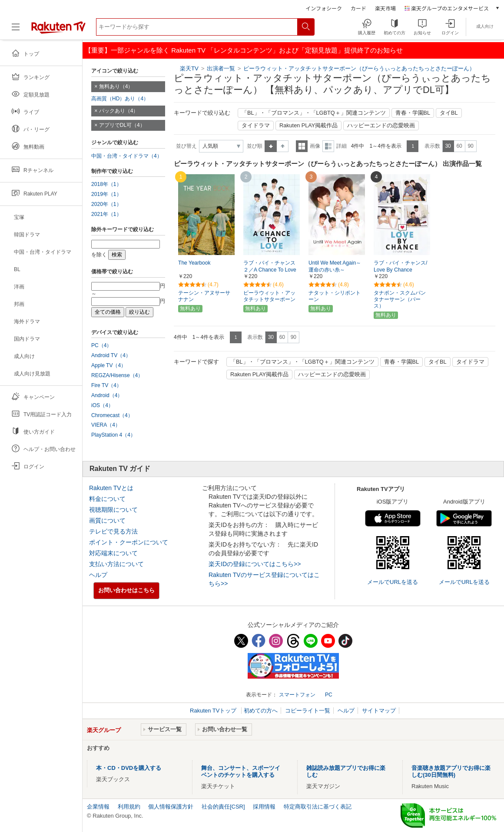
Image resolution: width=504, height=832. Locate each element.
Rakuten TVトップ (214, 711)
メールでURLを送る (393, 582)
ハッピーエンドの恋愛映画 (381, 126)
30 (448, 146)
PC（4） (102, 345)
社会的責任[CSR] (223, 807)
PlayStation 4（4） (113, 435)
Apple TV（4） (109, 365)
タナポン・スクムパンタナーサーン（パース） (400, 299)
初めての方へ (261, 711)
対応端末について (113, 553)
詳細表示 (328, 146)
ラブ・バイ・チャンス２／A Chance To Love (270, 267)
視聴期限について (113, 510)
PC (329, 695)
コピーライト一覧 (308, 711)
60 (459, 146)
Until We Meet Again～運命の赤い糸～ (335, 267)
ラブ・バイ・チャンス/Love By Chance (400, 267)
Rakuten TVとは (111, 488)
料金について (107, 499)
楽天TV (189, 68)
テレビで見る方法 (113, 531)
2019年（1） (106, 194)
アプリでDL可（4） (122, 125)
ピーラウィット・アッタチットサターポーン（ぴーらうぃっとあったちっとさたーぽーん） (359, 68)
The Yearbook (194, 263)
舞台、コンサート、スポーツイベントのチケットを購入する (241, 771)
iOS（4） (102, 405)
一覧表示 (302, 146)
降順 (283, 146)
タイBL (449, 113)
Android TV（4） (111, 355)
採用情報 (264, 807)
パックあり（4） (119, 111)
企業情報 (98, 807)
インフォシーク (324, 8)
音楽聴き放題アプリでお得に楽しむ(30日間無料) (451, 771)
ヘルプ (98, 575)
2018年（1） (106, 184)
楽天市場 (385, 8)
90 (470, 146)
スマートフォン (297, 695)
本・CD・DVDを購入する (129, 768)
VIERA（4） (106, 425)
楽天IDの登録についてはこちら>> (255, 564)
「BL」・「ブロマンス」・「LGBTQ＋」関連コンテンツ (314, 113)
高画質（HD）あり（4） (120, 99)
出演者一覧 (221, 68)
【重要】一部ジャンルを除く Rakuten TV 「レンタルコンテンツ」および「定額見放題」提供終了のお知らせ (244, 50)
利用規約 (129, 807)
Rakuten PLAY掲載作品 (308, 126)
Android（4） (107, 395)
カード (358, 8)
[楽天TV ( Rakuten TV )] (58, 30)
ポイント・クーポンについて (129, 542)
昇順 (271, 146)
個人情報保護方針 (171, 807)
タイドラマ (256, 126)
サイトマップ (379, 711)
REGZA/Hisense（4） (117, 375)
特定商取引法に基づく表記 (318, 807)
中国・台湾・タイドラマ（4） (127, 156)
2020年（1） (106, 204)
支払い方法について (116, 564)
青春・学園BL (413, 113)
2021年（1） (106, 214)
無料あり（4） (116, 86)
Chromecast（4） (112, 415)
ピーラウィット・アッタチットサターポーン (269, 296)
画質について (107, 520)
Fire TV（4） (106, 385)
